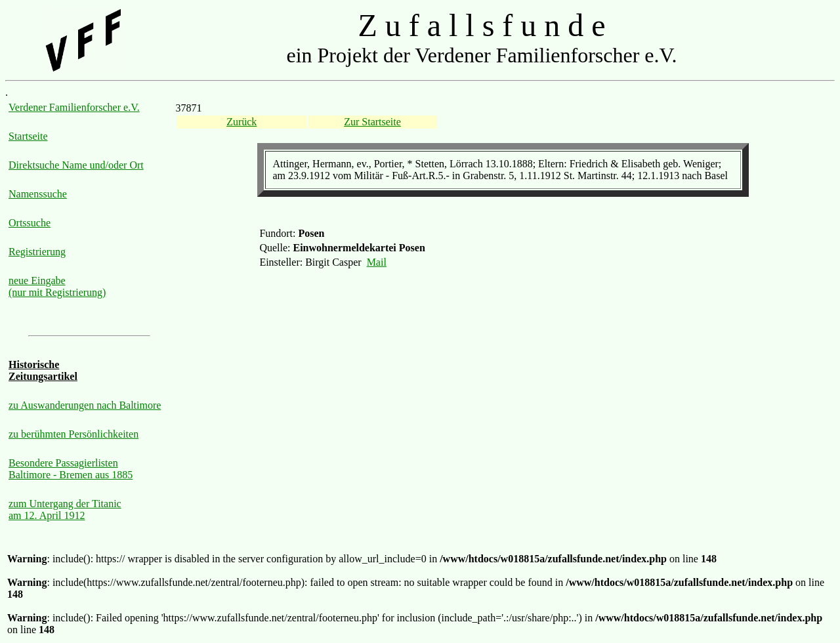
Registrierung (37, 252)
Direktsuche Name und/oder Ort (76, 165)
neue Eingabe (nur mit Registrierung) (57, 286)
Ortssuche (30, 223)
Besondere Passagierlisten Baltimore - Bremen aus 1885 (71, 469)
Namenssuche (38, 194)
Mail (377, 262)
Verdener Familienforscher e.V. (74, 107)
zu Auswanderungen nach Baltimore (85, 405)
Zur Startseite (372, 122)
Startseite (28, 136)
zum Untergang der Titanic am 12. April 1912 (65, 509)
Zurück (241, 122)
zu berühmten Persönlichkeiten (73, 434)
